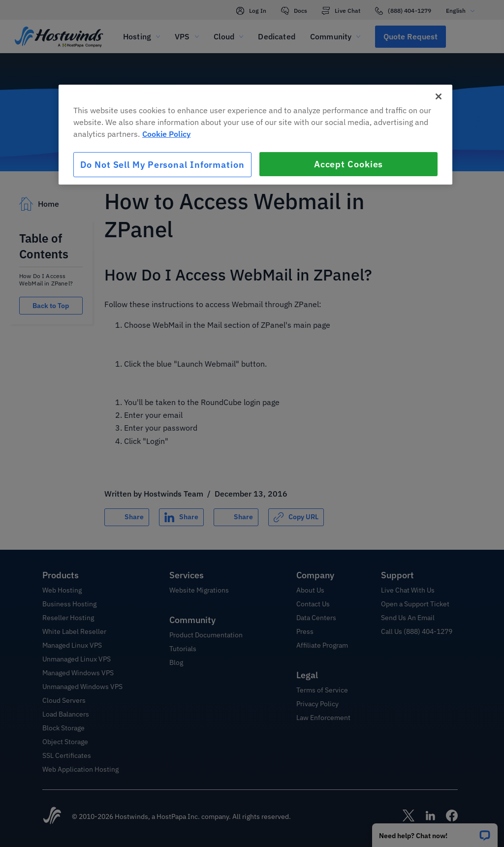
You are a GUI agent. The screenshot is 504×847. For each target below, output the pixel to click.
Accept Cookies (349, 164)
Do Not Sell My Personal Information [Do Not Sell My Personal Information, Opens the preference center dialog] (162, 165)
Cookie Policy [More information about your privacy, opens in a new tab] (166, 134)
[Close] (439, 96)
